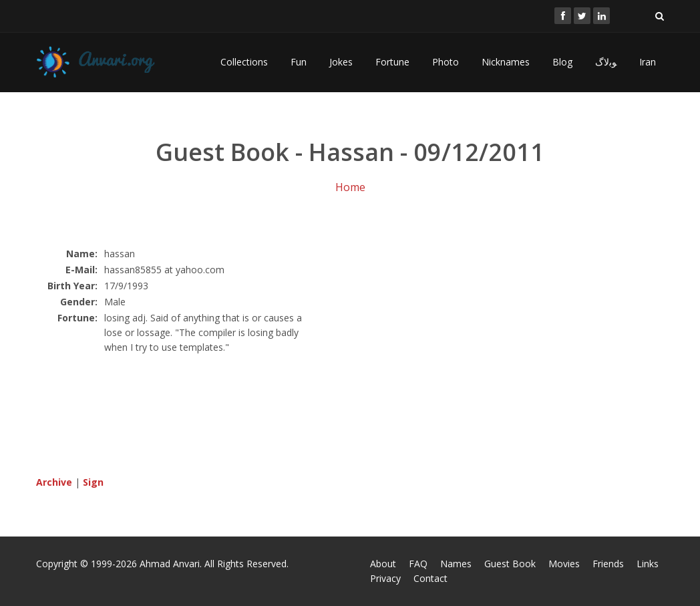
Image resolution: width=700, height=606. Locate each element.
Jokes (341, 62)
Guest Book (510, 564)
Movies (564, 564)
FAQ (418, 564)
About (383, 564)
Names (456, 564)
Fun (299, 62)
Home (350, 187)
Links (648, 564)
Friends (608, 564)
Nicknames (506, 62)
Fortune (392, 62)
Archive (54, 482)
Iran (648, 62)
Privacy (385, 578)
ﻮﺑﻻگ (606, 62)
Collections (244, 62)
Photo (446, 62)
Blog (562, 62)
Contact (430, 578)
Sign (93, 482)
